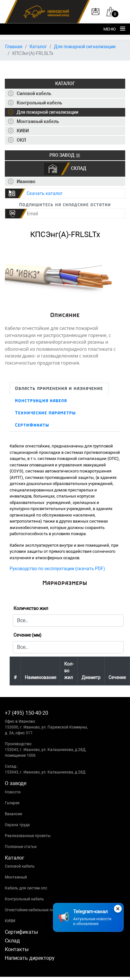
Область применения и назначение (59, 389)
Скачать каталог (45, 193)
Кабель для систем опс (26, 888)
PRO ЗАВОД (65, 155)
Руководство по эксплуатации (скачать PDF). (58, 569)
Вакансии (13, 814)
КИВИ (10, 921)
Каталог (38, 47)
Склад (12, 941)
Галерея (12, 803)
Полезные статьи (21, 847)
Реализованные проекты (28, 836)
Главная (14, 47)
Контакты (17, 949)
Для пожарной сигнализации (85, 47)
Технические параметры (46, 413)
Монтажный (16, 877)
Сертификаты (32, 425)
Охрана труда (17, 825)
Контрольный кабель (24, 899)
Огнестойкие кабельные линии (33, 910)
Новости (13, 792)
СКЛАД (65, 169)
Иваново (22, 181)
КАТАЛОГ (65, 84)
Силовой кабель (20, 866)
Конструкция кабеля (41, 401)
